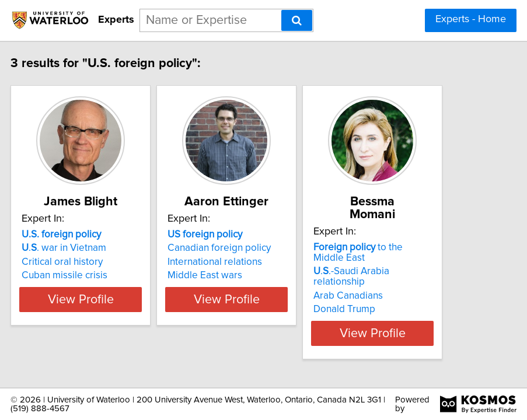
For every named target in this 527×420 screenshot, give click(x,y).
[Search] (297, 20)
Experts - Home (471, 19)
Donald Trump (379, 309)
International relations (249, 275)
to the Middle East (392, 253)
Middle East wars (239, 288)
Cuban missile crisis (99, 288)
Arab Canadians (383, 296)
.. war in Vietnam (98, 261)
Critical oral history (97, 275)
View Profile (115, 333)
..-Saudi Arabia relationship (386, 276)
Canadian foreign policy (254, 261)
